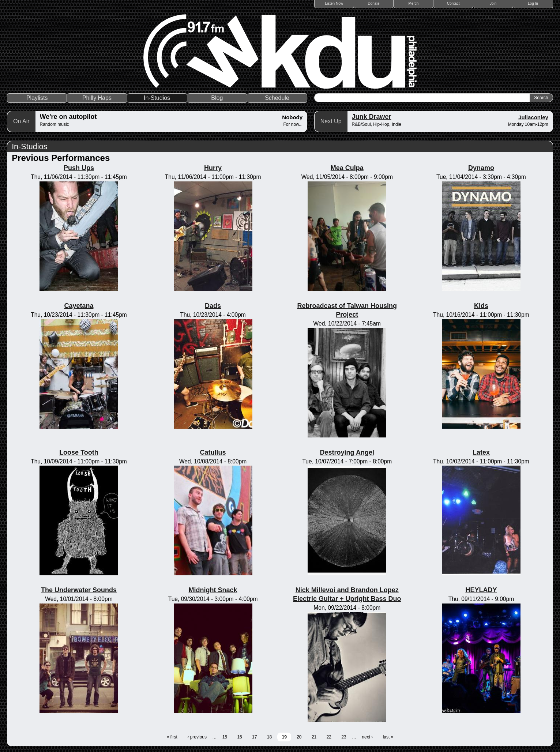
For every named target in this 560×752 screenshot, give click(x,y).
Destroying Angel (347, 452)
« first (172, 737)
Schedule (277, 98)
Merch (414, 3)
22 (329, 737)
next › (367, 737)
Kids (481, 306)
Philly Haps (97, 98)
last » (388, 737)
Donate (373, 3)
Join (493, 3)
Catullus (213, 452)
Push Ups (79, 168)
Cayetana (79, 306)
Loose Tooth (79, 452)
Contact (453, 3)
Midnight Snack (213, 590)
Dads (213, 306)
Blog (217, 98)
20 (299, 737)
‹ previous (197, 737)
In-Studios (157, 98)
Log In (533, 3)
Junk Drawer (372, 117)
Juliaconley (533, 117)
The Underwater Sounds (79, 590)
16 (239, 737)
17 (254, 737)
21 (314, 737)
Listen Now (334, 3)
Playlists (37, 98)
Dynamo (481, 168)
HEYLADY (481, 590)
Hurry (213, 168)
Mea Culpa (347, 168)
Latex (481, 452)
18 (269, 737)
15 (225, 737)
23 (344, 737)
